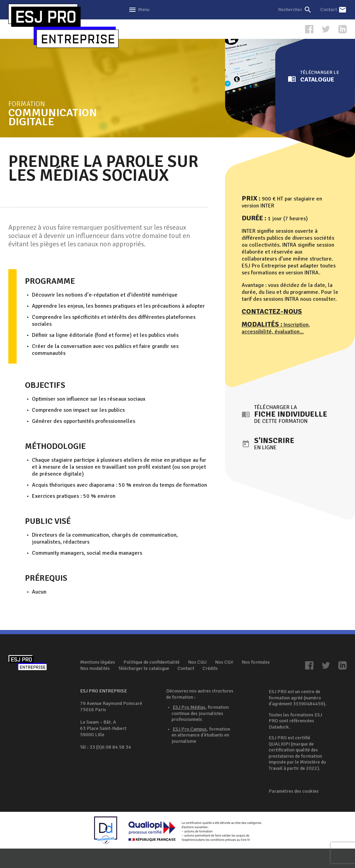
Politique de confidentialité (151, 662)
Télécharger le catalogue (144, 668)
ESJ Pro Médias (189, 707)
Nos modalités (95, 668)
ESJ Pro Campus (190, 729)
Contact (186, 668)
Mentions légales (98, 662)
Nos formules (256, 662)
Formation (73, 113)
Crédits (210, 668)
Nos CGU (197, 662)
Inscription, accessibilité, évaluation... (276, 328)
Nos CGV (224, 662)
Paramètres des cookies (294, 791)
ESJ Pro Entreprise (63, 26)
